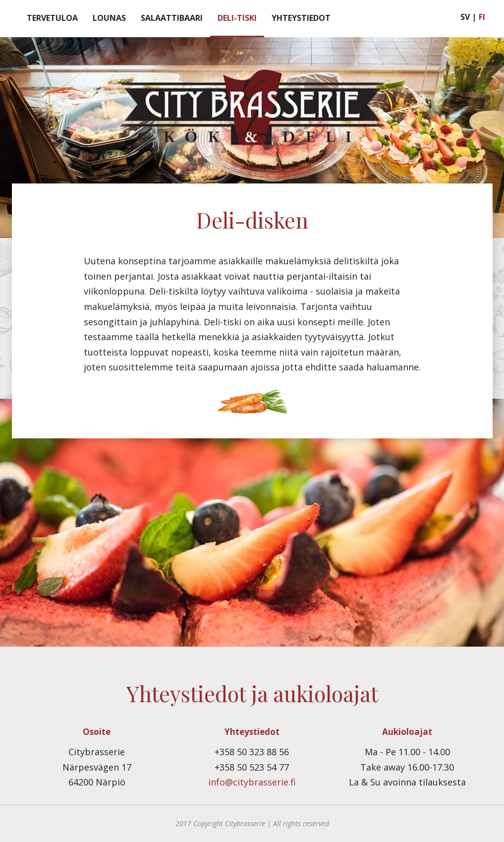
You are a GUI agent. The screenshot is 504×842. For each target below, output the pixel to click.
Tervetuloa (52, 18)
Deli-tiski (237, 18)
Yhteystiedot (301, 18)
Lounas (109, 18)
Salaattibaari (172, 18)
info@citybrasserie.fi (252, 782)
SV (465, 17)
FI (482, 17)
